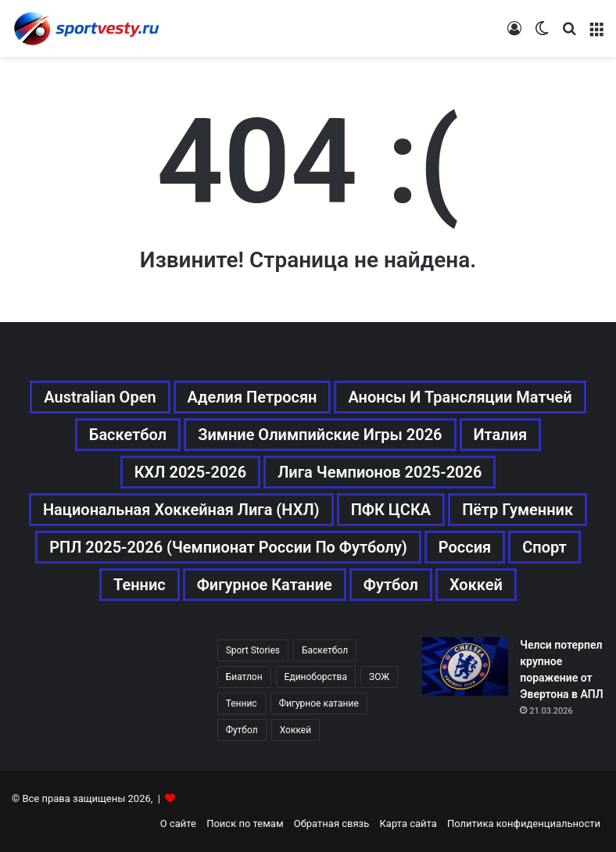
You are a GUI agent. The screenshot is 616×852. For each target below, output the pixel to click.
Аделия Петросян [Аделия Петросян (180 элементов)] (252, 397)
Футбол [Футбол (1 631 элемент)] (391, 585)
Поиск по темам (245, 823)
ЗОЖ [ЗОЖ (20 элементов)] (379, 677)
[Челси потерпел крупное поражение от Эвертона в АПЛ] (465, 666)
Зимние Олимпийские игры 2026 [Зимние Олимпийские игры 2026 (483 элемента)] (320, 435)
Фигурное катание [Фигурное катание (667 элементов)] (265, 585)
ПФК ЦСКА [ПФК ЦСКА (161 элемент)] (391, 510)
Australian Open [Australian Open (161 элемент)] (100, 397)
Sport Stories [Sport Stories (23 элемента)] (253, 650)
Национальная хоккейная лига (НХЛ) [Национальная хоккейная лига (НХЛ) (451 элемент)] (181, 510)
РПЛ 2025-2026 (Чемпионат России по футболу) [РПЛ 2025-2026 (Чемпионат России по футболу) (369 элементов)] (228, 547)
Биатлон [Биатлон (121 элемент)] (244, 677)
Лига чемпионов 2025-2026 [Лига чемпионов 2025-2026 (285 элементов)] (380, 472)
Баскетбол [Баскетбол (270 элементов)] (128, 435)
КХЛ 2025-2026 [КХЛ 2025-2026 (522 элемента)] (191, 472)
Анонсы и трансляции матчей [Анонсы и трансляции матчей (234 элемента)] (460, 397)
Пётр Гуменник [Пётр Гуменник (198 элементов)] (518, 510)
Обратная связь (332, 823)
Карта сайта (408, 823)
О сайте (178, 823)
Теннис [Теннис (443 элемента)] (140, 585)
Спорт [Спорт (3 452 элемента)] (544, 547)
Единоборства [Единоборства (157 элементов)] (316, 677)
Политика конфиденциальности (524, 823)
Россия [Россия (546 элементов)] (465, 547)
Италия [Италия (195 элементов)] (501, 435)
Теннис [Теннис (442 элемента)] (242, 703)
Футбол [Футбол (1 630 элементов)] (242, 730)
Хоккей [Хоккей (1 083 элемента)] (476, 585)
